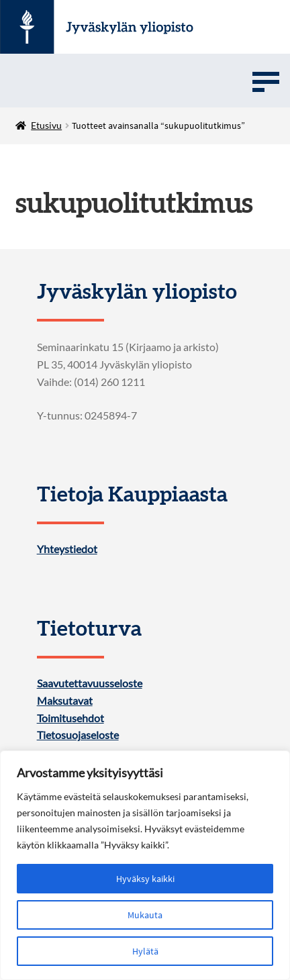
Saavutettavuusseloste (90, 683)
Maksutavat (65, 701)
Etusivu (46, 125)
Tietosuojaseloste (78, 735)
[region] (145, 865)
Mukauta (145, 915)
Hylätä (145, 951)
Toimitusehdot (70, 718)
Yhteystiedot (67, 549)
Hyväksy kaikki (145, 879)
